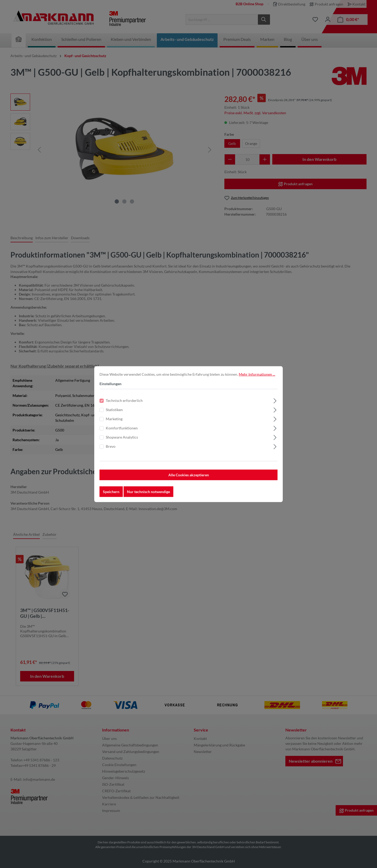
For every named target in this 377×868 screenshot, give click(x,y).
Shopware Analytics (122, 437)
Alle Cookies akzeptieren (189, 475)
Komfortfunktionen (122, 428)
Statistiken (114, 410)
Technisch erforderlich (124, 401)
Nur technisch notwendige (148, 492)
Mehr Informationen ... (257, 375)
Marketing (114, 419)
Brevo (111, 447)
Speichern (111, 492)
